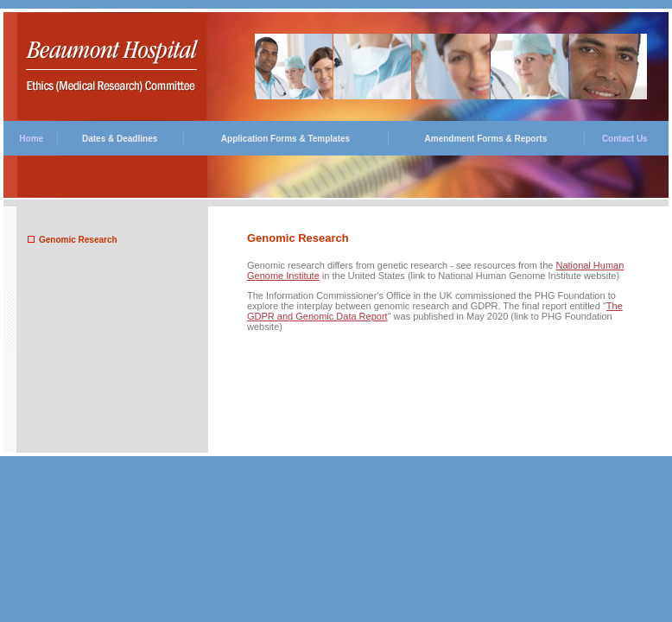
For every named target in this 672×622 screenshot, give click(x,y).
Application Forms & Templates (285, 139)
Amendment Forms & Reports (486, 139)
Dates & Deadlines (120, 139)
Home (31, 139)
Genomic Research (78, 240)
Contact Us (625, 139)
